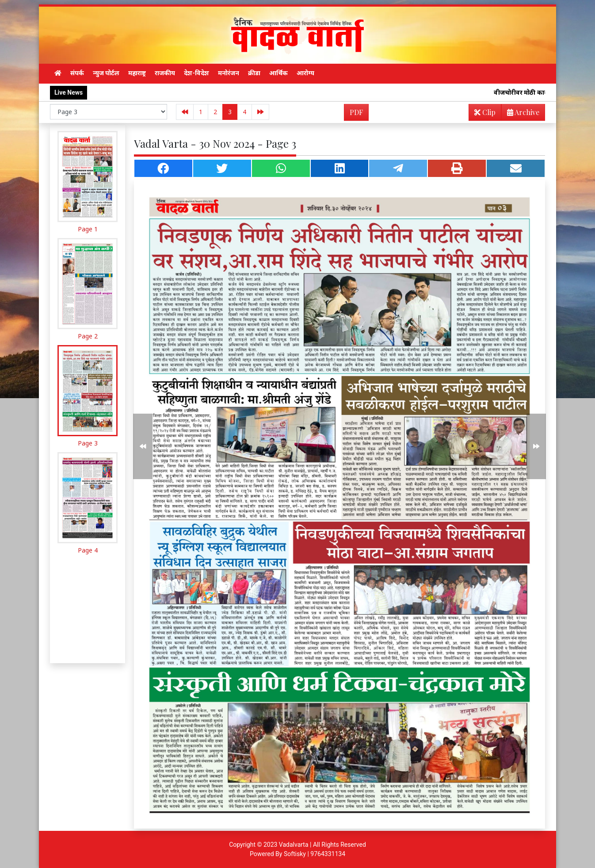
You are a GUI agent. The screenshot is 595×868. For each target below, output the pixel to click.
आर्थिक (278, 73)
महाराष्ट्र (137, 73)
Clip (485, 112)
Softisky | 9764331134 (315, 854)
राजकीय (165, 73)
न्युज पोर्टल (106, 73)
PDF (356, 112)
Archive (521, 114)
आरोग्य (305, 73)
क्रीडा (254, 73)
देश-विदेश (196, 73)
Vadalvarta (294, 845)
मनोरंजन (229, 73)
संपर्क (77, 73)
